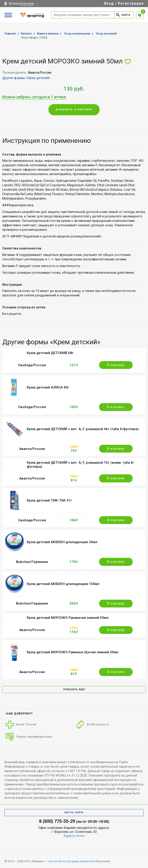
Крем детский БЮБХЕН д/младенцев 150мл (63, 584)
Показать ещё (74, 689)
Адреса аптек (74, 836)
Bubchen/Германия (32, 562)
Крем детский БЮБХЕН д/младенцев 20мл (62, 542)
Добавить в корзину (74, 110)
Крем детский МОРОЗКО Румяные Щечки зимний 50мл (73, 652)
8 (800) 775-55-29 (57, 821)
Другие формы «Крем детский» (26, 78)
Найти (123, 15)
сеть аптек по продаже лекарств (70, 861)
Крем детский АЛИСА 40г (48, 387)
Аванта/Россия (32, 449)
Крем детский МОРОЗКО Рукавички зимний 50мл (68, 618)
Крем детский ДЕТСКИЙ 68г (50, 353)
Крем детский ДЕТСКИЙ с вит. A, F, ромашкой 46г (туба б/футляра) (83, 429)
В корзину (116, 365)
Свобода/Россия (32, 365)
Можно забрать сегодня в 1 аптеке (34, 97)
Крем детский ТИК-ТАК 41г (49, 500)
